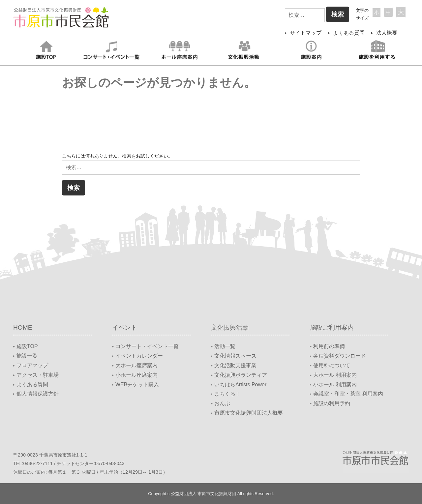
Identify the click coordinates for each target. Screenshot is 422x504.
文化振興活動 (230, 327)
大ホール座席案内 (136, 365)
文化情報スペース (235, 356)
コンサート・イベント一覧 (147, 346)
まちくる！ (227, 394)
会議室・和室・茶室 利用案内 (348, 394)
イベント (125, 327)
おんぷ (222, 403)
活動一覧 (225, 346)
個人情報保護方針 (38, 394)
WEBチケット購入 (137, 385)
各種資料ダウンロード (340, 356)
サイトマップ (306, 33)
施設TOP (27, 346)
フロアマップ (32, 365)
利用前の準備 (329, 346)
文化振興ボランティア (241, 375)
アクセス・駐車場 (38, 375)
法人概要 (387, 33)
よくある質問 (349, 33)
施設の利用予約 (332, 403)
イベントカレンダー (139, 356)
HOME (23, 327)
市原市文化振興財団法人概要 (249, 413)
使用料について (332, 365)
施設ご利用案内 (332, 327)
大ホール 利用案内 (335, 375)
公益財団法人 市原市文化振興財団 (204, 494)
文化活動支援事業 (235, 365)
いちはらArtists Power (240, 385)
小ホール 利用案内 (335, 385)
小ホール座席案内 (136, 375)
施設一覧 (27, 356)
